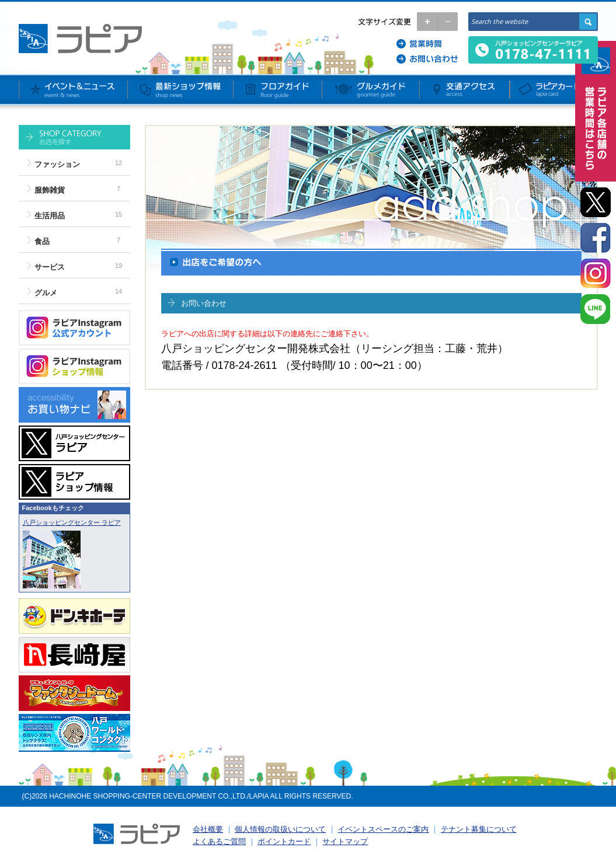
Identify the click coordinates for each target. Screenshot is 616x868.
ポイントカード (284, 841)
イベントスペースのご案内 (383, 829)
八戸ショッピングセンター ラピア (72, 522)
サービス (50, 267)
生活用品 (50, 216)
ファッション (57, 164)
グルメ (46, 293)
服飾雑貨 (50, 190)
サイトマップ (345, 841)
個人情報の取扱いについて (280, 829)
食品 (42, 241)
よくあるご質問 (219, 841)
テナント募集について (479, 829)
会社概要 (208, 829)
